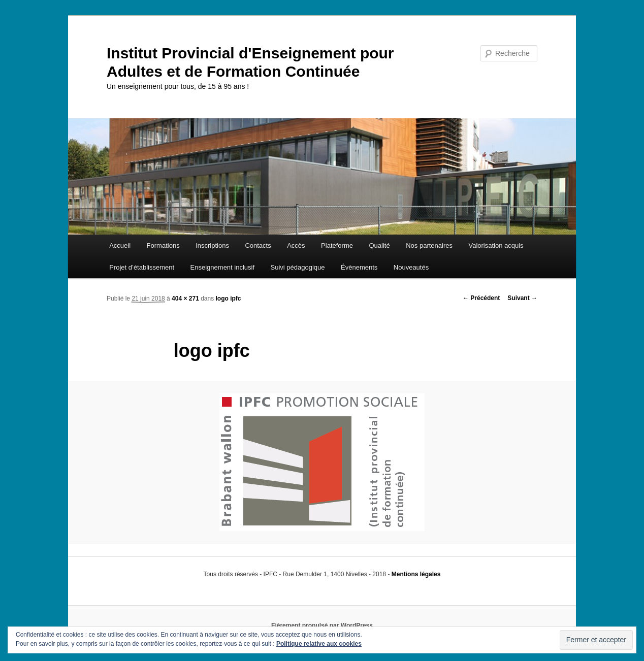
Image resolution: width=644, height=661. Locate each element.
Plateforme (337, 245)
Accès (296, 245)
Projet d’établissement (142, 267)
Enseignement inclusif (222, 267)
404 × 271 (185, 299)
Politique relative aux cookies (319, 644)
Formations (163, 245)
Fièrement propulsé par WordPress (322, 625)
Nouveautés (411, 267)
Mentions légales (416, 574)
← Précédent (481, 298)
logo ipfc (229, 299)
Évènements (359, 267)
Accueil (120, 245)
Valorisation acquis (496, 245)
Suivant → (522, 298)
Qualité (379, 245)
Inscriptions (212, 245)
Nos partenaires (429, 245)
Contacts (258, 245)
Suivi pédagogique (298, 267)
